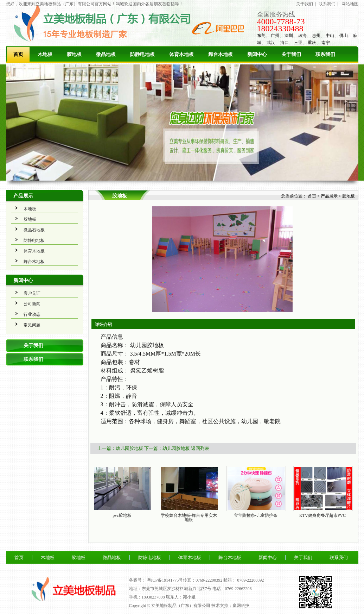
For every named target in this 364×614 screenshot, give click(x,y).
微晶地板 (106, 54)
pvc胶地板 (122, 515)
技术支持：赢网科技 (230, 606)
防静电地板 (142, 54)
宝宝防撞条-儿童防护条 (256, 515)
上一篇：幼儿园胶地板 (120, 448)
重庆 (312, 43)
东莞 (261, 36)
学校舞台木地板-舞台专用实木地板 (189, 518)
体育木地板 (181, 54)
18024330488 (280, 29)
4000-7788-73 (281, 21)
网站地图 (350, 4)
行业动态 (32, 314)
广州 (275, 36)
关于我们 (305, 4)
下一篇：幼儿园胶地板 (167, 448)
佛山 (344, 36)
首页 (18, 54)
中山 (330, 36)
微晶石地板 (34, 230)
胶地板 (74, 54)
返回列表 (200, 448)
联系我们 (327, 4)
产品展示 (23, 196)
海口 (285, 43)
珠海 (302, 36)
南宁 (326, 43)
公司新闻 (32, 304)
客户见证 (32, 293)
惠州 (316, 36)
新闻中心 (257, 54)
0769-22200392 (250, 580)
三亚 (298, 43)
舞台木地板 (221, 54)
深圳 (289, 36)
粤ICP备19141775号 (165, 580)
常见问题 (32, 325)
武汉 (271, 43)
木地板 (45, 54)
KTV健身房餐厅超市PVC (323, 515)
